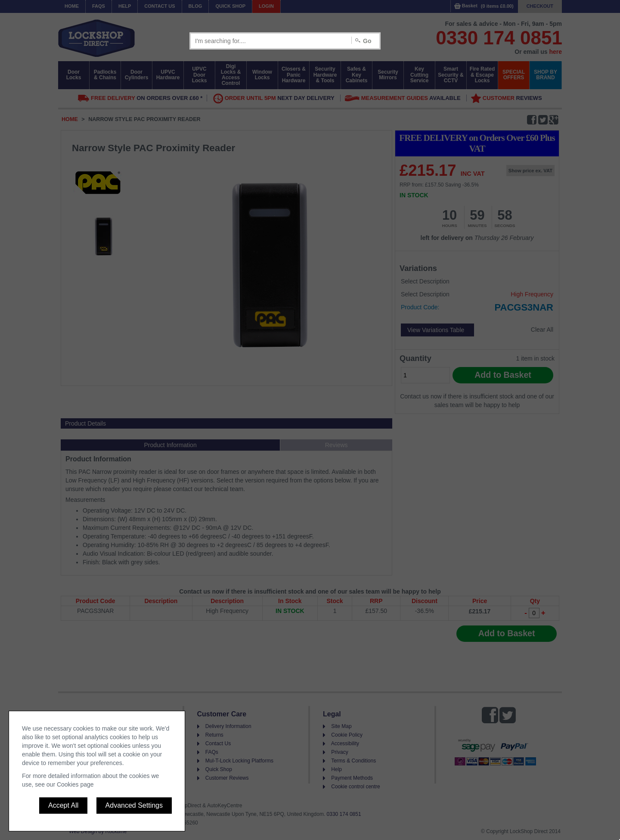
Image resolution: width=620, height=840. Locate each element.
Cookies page (75, 784)
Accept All (63, 805)
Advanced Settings (134, 805)
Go (367, 41)
